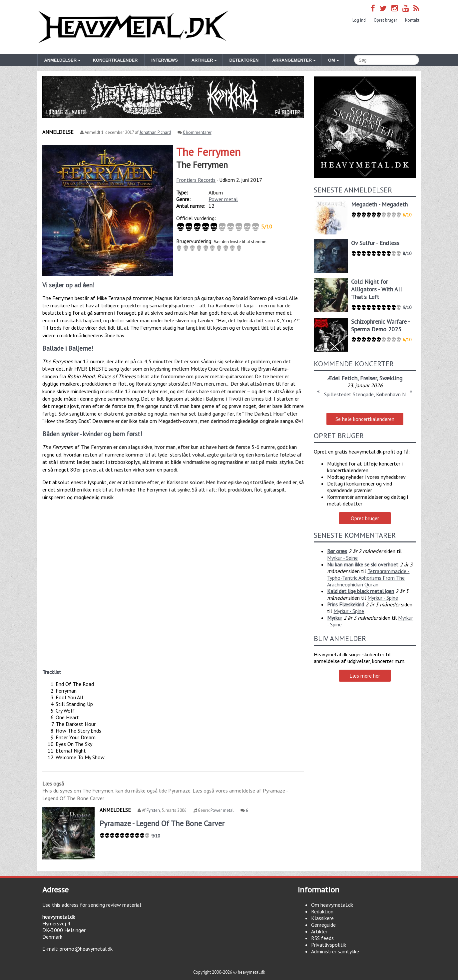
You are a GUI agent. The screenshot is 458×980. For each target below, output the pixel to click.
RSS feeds (322, 938)
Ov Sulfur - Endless (375, 243)
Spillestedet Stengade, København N (365, 394)
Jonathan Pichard (155, 132)
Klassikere (322, 918)
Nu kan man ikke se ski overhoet (363, 564)
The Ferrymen (208, 152)
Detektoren (244, 60)
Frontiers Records (196, 180)
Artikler (319, 931)
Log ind (359, 20)
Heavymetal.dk (133, 27)
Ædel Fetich (342, 378)
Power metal (223, 199)
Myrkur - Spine (342, 558)
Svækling (391, 378)
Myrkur (335, 618)
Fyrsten (153, 810)
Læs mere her (365, 676)
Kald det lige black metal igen (361, 591)
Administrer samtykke (335, 951)
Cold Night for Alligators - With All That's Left (377, 289)
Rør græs (337, 551)
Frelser (368, 378)
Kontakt (412, 20)
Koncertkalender (115, 60)
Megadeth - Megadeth (379, 204)
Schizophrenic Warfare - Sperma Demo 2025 (380, 325)
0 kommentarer (197, 132)
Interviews (164, 60)
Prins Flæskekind (346, 604)
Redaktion (322, 911)
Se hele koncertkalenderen (365, 419)
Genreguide (323, 925)
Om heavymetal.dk (332, 905)
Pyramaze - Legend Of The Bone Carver (162, 823)
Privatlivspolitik (329, 945)
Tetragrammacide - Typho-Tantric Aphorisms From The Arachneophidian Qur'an (368, 578)
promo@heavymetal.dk (86, 949)
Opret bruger (385, 20)
